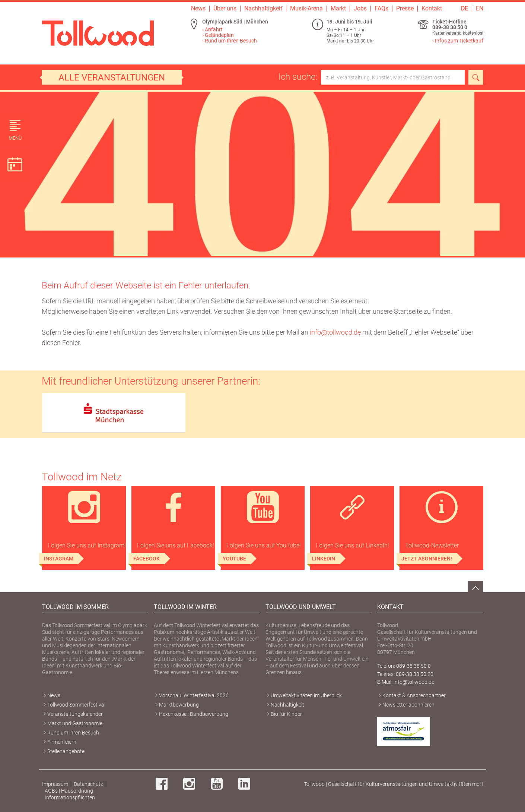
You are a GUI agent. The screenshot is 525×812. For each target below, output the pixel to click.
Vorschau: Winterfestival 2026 (194, 695)
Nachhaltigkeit (263, 9)
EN (480, 9)
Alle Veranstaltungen (112, 78)
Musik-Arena (306, 9)
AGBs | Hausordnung (69, 791)
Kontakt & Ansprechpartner (414, 695)
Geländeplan (219, 35)
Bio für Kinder (286, 714)
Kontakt (432, 9)
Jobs (360, 9)
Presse (405, 9)
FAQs (381, 9)
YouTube (234, 559)
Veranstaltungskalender (75, 714)
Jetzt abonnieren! (427, 559)
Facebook (147, 559)
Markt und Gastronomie (75, 723)
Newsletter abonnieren (408, 705)
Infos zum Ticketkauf (459, 41)
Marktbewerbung (179, 705)
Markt (338, 9)
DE (464, 9)
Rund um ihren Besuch (73, 733)
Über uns (225, 9)
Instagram (59, 559)
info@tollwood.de (335, 332)
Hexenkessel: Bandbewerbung (194, 714)
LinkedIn (324, 559)
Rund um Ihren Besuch (231, 41)
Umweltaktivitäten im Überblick (306, 695)
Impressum (55, 784)
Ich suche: (372, 77)
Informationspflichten (70, 797)
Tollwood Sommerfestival (76, 705)
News (198, 9)
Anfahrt (214, 29)
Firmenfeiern (62, 742)
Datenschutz (88, 784)
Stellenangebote (66, 751)
